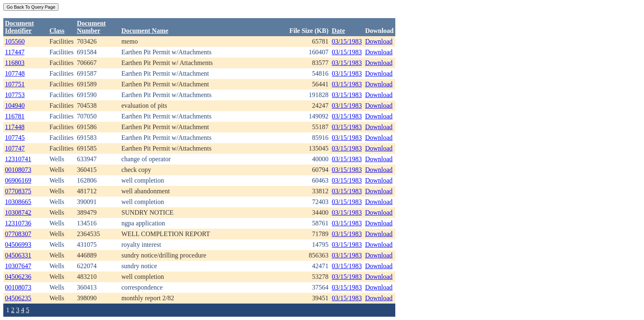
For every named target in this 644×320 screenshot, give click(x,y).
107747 (15, 148)
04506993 (18, 245)
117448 (15, 127)
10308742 (18, 212)
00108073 (18, 170)
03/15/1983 (347, 41)
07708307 (18, 234)
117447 (15, 52)
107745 (15, 138)
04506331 (18, 255)
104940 (15, 106)
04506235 (18, 298)
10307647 (18, 266)
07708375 (18, 191)
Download (379, 41)
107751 (15, 84)
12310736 (18, 223)
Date (338, 31)
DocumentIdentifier (19, 27)
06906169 (18, 180)
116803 (15, 63)
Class (57, 31)
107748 (15, 73)
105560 (15, 41)
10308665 (18, 202)
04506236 (18, 277)
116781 (15, 116)
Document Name (145, 31)
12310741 (18, 159)
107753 (15, 95)
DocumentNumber (91, 27)
